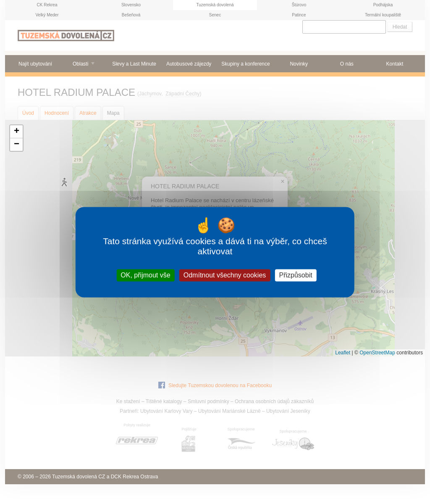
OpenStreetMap (377, 353)
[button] (16, 132)
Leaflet (343, 353)
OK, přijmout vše (145, 275)
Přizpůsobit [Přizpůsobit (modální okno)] (295, 275)
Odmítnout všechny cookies (225, 275)
